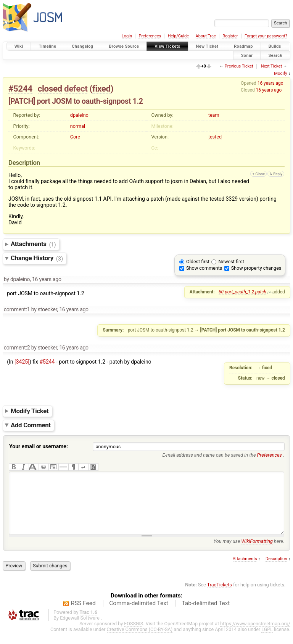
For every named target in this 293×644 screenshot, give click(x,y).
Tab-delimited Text (206, 615)
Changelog (82, 46)
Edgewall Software (80, 629)
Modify (280, 73)
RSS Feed (83, 615)
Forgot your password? (266, 36)
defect (76, 89)
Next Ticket (271, 66)
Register (230, 36)
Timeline (47, 46)
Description (276, 570)
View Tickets (167, 46)
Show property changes (256, 268)
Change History (37, 258)
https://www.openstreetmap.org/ (255, 635)
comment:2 (17, 348)
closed (50, 89)
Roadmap (243, 46)
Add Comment (31, 425)
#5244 (20, 89)
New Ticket (207, 46)
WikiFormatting (257, 553)
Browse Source (124, 46)
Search (275, 55)
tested (215, 137)
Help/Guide (178, 36)
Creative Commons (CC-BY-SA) (140, 641)
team (214, 115)
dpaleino (79, 115)
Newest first (231, 262)
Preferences (150, 36)
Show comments (204, 268)
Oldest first (198, 262)
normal (78, 126)
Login (127, 36)
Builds (275, 46)
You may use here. (249, 553)
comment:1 (17, 309)
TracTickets (220, 596)
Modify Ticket (30, 411)
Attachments (33, 244)
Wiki (19, 46)
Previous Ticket (239, 66)
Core (75, 137)
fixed (101, 89)
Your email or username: (39, 446)
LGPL (267, 641)
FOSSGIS (134, 635)
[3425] (22, 362)
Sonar (247, 55)
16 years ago (270, 83)
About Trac (206, 36)
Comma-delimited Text (139, 615)
